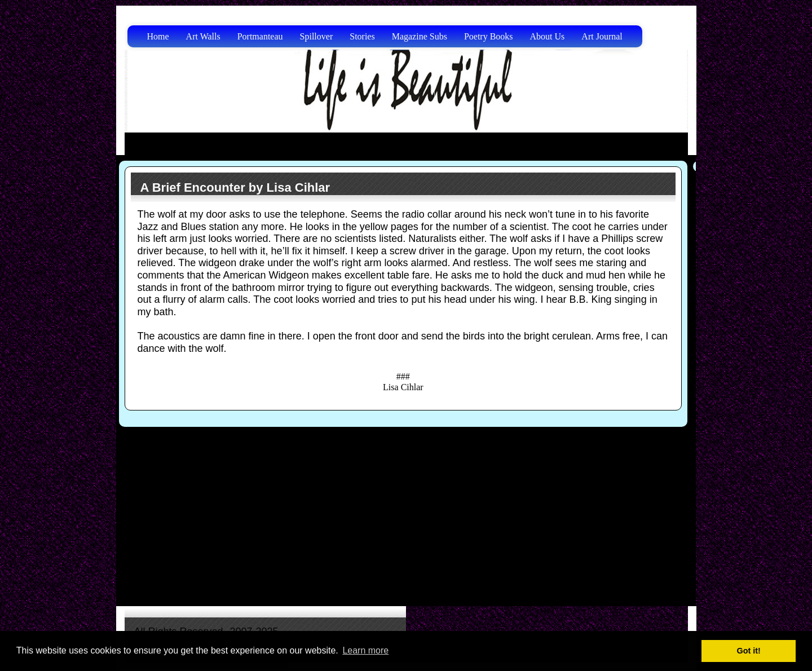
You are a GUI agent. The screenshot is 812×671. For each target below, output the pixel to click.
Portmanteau (260, 36)
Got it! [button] (749, 651)
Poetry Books (489, 36)
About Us (548, 36)
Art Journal (602, 36)
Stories (362, 36)
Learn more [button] (365, 650)
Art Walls (203, 36)
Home (158, 36)
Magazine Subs (420, 36)
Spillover (317, 36)
